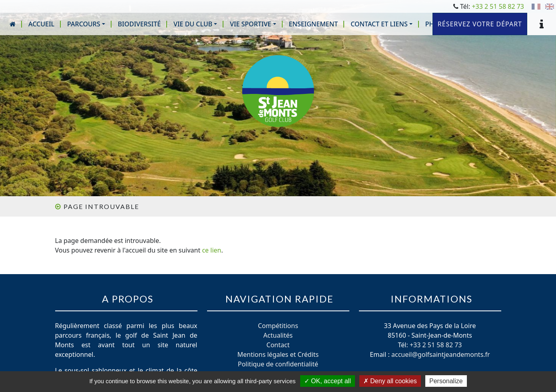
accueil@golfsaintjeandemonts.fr (441, 354)
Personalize (446, 381)
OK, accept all (328, 381)
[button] (86, 24)
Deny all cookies (390, 381)
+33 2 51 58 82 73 (498, 6)
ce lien (211, 250)
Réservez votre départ (480, 24)
